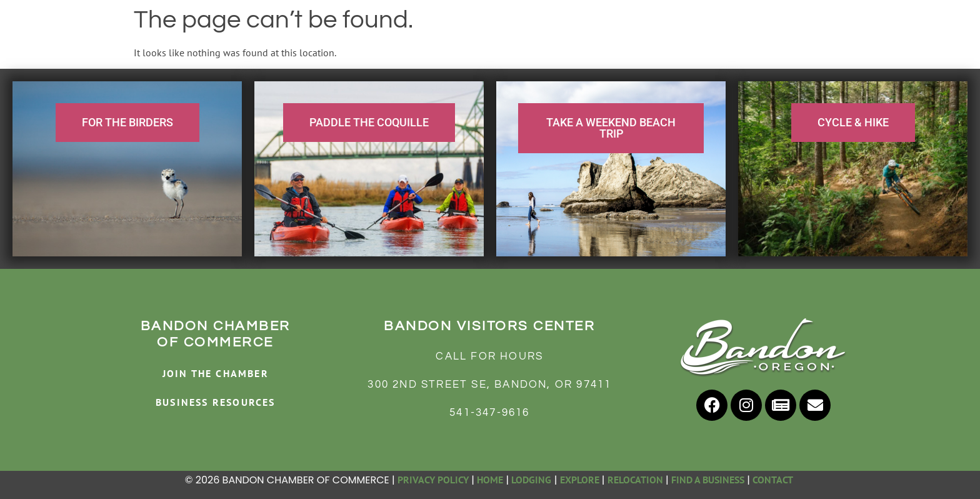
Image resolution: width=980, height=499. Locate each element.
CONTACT (774, 480)
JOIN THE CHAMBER (216, 373)
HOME (490, 480)
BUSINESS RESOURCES (216, 402)
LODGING (531, 480)
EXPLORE (580, 480)
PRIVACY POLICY (433, 480)
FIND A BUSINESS (708, 480)
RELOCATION (635, 480)
